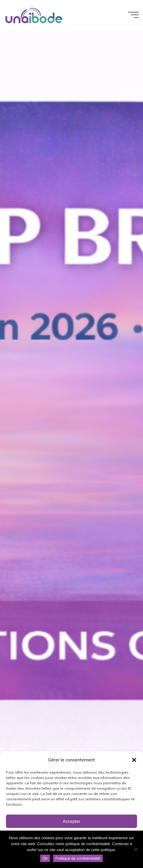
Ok (45, 858)
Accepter (71, 821)
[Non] (136, 849)
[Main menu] (133, 15)
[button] (134, 760)
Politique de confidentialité (78, 858)
